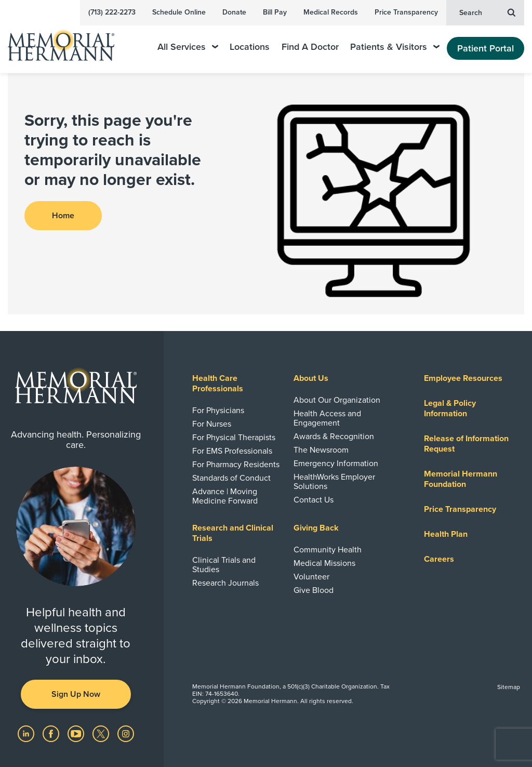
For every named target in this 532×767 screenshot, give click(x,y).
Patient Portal (486, 48)
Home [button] (63, 216)
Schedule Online (179, 12)
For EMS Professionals (232, 451)
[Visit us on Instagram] (126, 733)
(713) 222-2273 (112, 12)
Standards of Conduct (231, 478)
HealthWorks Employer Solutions (334, 482)
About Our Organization (337, 400)
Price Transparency (406, 12)
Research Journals (225, 583)
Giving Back (316, 528)
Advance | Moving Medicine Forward (225, 496)
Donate (234, 12)
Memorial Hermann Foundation (461, 479)
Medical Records (331, 12)
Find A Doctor (310, 47)
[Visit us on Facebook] (52, 733)
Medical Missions (324, 563)
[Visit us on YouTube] (77, 733)
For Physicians (218, 411)
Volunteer (311, 577)
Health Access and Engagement (327, 418)
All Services (188, 47)
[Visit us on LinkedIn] (27, 733)
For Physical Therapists (234, 438)
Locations (250, 47)
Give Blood (314, 590)
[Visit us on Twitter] (102, 733)
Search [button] (487, 12)
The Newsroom (321, 450)
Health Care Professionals (218, 383)
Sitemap (509, 687)
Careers (439, 559)
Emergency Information (336, 464)
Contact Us (314, 500)
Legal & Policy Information (450, 408)
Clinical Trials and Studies (224, 565)
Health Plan (446, 534)
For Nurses (212, 424)
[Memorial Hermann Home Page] (68, 41)
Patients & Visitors (395, 47)
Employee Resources (463, 378)
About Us (311, 378)
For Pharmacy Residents (236, 465)
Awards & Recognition (334, 437)
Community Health (328, 550)
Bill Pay (275, 12)
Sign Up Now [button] (76, 694)
